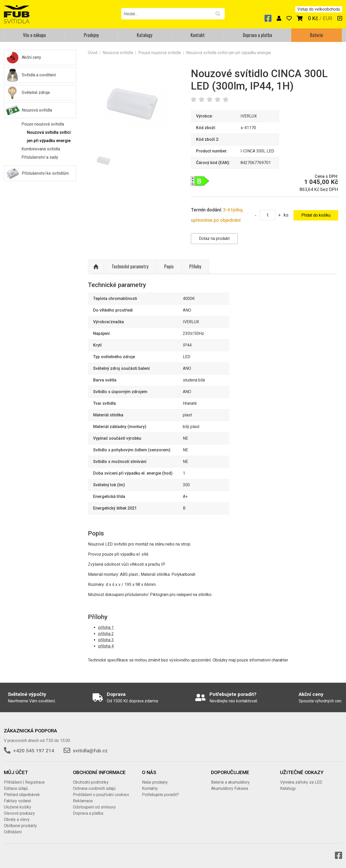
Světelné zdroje (36, 93)
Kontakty (150, 788)
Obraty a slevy (17, 819)
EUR (328, 18)
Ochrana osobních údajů (94, 788)
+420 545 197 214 (34, 751)
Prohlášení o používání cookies (101, 795)
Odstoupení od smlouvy (94, 807)
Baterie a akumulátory (230, 782)
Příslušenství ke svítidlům (45, 173)
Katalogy (145, 35)
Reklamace (83, 801)
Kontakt (198, 35)
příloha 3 (106, 640)
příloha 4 (106, 646)
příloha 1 (106, 627)
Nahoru (96, 267)
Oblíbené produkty (20, 826)
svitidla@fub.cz (90, 751)
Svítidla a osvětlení (39, 75)
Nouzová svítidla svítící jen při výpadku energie (49, 137)
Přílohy (195, 266)
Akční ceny (31, 57)
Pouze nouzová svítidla (43, 124)
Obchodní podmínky (91, 782)
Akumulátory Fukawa (230, 788)
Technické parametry (130, 266)
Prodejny (91, 35)
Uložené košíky (18, 807)
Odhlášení (13, 832)
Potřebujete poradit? (160, 795)
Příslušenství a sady (40, 157)
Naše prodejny (155, 782)
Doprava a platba (257, 35)
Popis (169, 266)
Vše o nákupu (34, 35)
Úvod (93, 53)
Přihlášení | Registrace (24, 782)
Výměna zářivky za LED (301, 782)
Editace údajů (16, 788)
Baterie (317, 35)
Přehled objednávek (22, 795)
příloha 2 (106, 634)
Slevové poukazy (19, 813)
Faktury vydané (17, 801)
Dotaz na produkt (214, 238)
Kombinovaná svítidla (41, 149)
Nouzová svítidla (37, 110)
